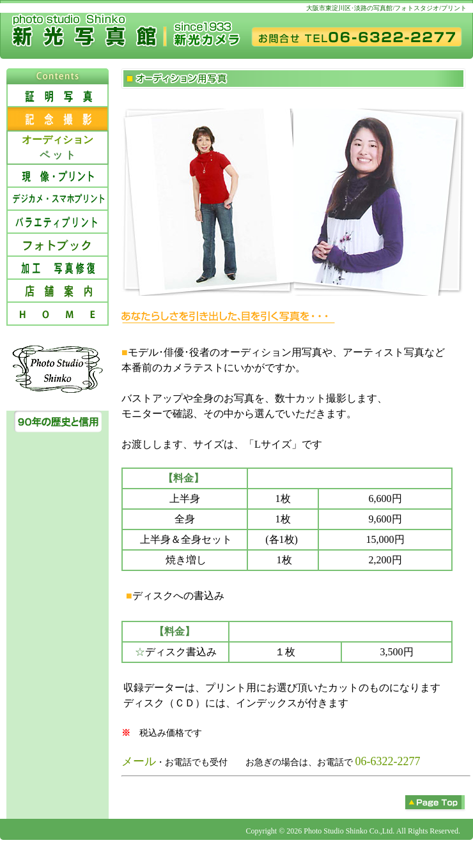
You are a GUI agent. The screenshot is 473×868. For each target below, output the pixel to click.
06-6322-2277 (388, 761)
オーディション (58, 140)
